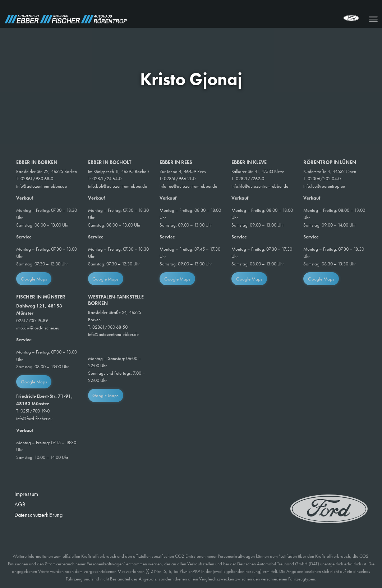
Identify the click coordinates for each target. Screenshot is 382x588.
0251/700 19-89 (32, 321)
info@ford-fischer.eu (34, 418)
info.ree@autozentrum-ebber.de (188, 186)
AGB (20, 504)
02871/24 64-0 (107, 179)
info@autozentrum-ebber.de (42, 186)
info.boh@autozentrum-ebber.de (118, 186)
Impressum (26, 494)
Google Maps (34, 279)
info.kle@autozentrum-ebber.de (260, 186)
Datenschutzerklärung (38, 515)
